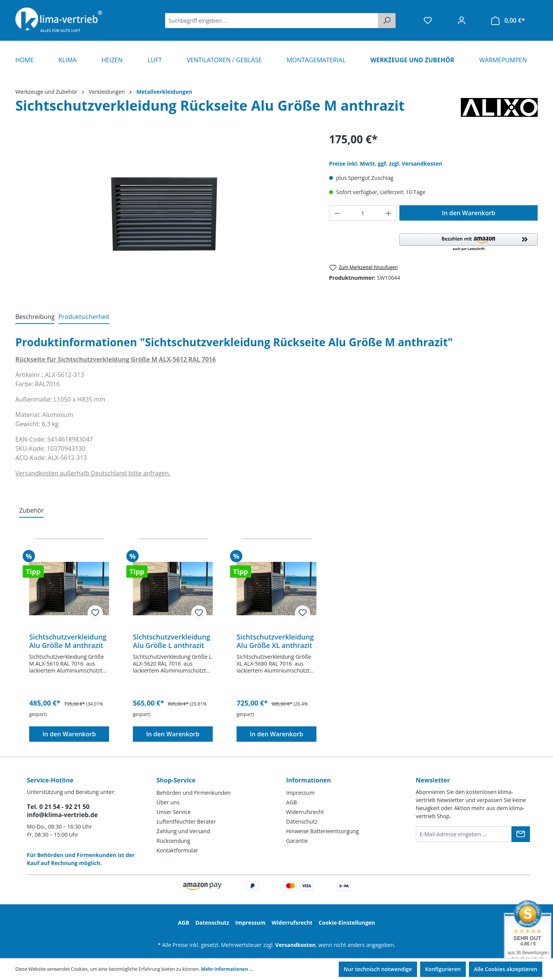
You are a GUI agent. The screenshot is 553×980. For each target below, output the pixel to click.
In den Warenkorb (469, 213)
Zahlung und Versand (183, 831)
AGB (291, 802)
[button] (469, 243)
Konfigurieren (443, 969)
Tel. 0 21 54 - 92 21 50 (58, 807)
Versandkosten (296, 945)
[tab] (35, 317)
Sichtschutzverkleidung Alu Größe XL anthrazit (275, 641)
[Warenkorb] (508, 21)
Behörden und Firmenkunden (194, 793)
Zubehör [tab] (31, 510)
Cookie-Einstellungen (347, 923)
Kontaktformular (177, 850)
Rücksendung (174, 841)
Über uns (168, 802)
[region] (165, 214)
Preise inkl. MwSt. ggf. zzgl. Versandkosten (386, 164)
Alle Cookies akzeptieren (506, 969)
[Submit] (521, 834)
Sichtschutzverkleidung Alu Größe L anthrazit (171, 641)
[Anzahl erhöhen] (389, 213)
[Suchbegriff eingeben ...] (272, 21)
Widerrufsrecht (305, 812)
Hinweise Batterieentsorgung (322, 831)
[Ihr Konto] (462, 20)
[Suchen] (387, 21)
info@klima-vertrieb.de (62, 815)
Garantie (297, 841)
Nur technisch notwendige (378, 969)
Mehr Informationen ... (227, 969)
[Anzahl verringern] (337, 213)
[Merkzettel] (428, 20)
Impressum (300, 793)
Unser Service (174, 812)
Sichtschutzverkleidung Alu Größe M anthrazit (68, 641)
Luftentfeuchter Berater (186, 821)
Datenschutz (302, 821)
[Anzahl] (363, 213)
